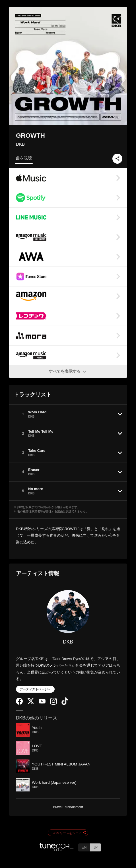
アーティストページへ (35, 689)
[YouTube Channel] (42, 702)
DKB (20, 144)
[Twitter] (31, 703)
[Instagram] (53, 703)
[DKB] (68, 612)
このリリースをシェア (68, 833)
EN (84, 847)
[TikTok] (65, 704)
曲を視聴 (24, 158)
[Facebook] (19, 703)
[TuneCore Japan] (57, 850)
